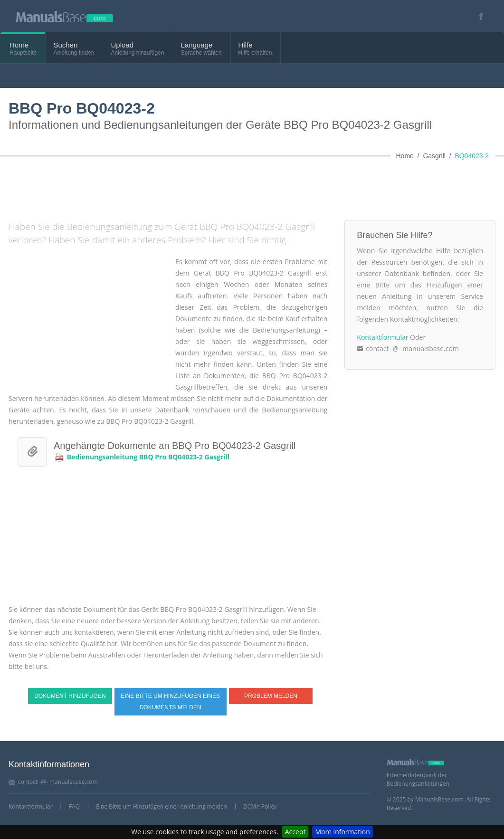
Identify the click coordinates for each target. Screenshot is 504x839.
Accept (295, 832)
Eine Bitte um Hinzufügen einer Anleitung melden (162, 806)
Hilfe (246, 45)
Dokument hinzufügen (70, 696)
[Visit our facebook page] (478, 16)
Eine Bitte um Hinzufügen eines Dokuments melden (170, 702)
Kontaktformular (382, 337)
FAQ (74, 806)
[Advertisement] (239, 187)
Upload (122, 45)
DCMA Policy (260, 806)
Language (197, 45)
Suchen (65, 45)
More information (342, 832)
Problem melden (271, 696)
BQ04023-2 (472, 156)
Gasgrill (434, 156)
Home (19, 45)
